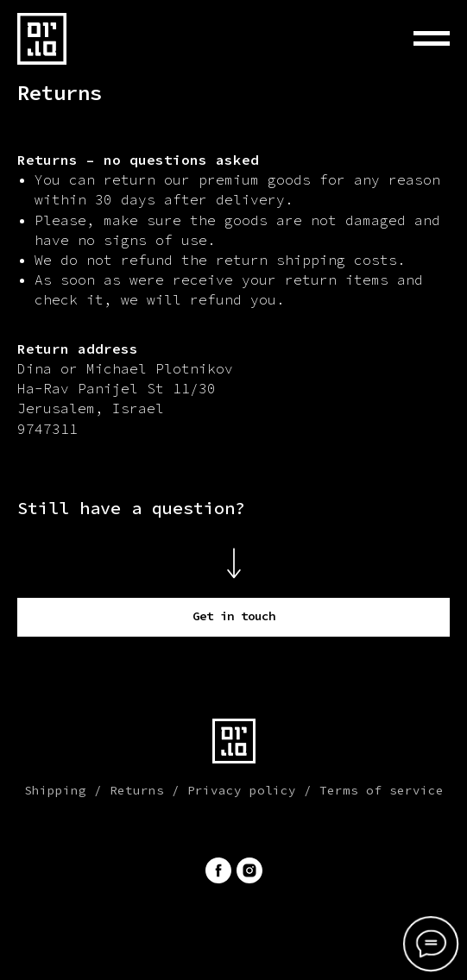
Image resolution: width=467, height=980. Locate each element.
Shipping (55, 790)
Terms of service (382, 790)
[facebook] (218, 870)
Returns (137, 790)
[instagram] (249, 870)
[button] (233, 617)
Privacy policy (242, 790)
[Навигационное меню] (432, 39)
